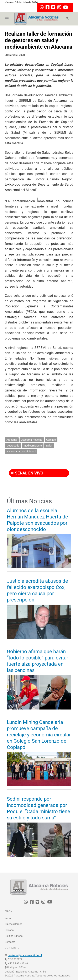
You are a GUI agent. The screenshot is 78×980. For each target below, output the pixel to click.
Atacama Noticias (32, 440)
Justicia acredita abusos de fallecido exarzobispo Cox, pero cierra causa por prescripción (37, 590)
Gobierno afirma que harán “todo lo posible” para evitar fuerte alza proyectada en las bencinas (38, 661)
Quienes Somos (14, 924)
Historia (9, 930)
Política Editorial (14, 936)
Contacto (10, 942)
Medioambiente (33, 446)
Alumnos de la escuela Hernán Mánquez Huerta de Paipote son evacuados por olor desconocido (37, 520)
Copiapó (51, 440)
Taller (49, 446)
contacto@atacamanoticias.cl (25, 955)
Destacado (13, 446)
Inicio (8, 918)
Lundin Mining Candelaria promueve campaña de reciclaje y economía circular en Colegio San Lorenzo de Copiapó (39, 735)
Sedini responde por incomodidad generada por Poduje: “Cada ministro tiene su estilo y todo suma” (38, 808)
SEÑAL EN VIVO (27, 473)
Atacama (12, 440)
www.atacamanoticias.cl (21, 451)
